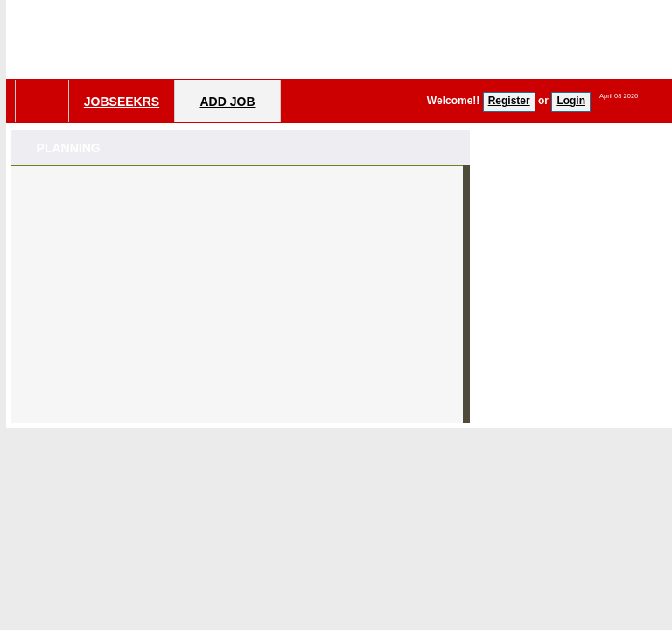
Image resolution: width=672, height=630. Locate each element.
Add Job (227, 101)
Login (571, 101)
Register (509, 101)
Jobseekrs (122, 101)
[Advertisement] (241, 301)
